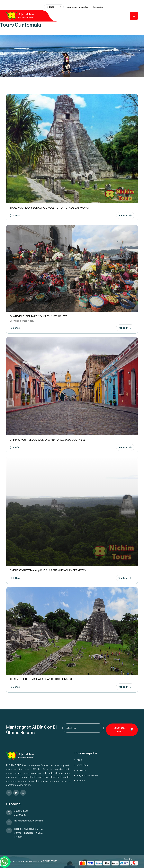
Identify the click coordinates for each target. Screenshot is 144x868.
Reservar (81, 781)
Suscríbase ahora (123, 730)
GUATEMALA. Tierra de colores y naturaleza (38, 316)
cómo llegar (82, 765)
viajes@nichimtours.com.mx (29, 821)
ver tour (123, 215)
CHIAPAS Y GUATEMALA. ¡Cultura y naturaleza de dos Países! (48, 440)
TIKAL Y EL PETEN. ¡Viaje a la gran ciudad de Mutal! (42, 679)
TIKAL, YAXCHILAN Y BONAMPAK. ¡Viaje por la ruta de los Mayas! (49, 208)
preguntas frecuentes (78, 7)
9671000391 (21, 815)
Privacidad (98, 7)
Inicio (79, 760)
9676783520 (21, 811)
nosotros (81, 770)
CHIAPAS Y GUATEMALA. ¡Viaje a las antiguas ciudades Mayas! (48, 570)
